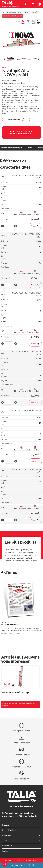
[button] (5, 864)
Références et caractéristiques (12, 148)
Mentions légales (8, 860)
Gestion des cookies (31, 860)
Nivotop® (34, 12)
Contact (21, 851)
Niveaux (26, 12)
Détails (30, 148)
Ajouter (35, 226)
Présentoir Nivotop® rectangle (16, 693)
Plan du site (19, 860)
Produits (21, 825)
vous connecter (26, 134)
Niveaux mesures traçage (14, 12)
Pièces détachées (21, 830)
